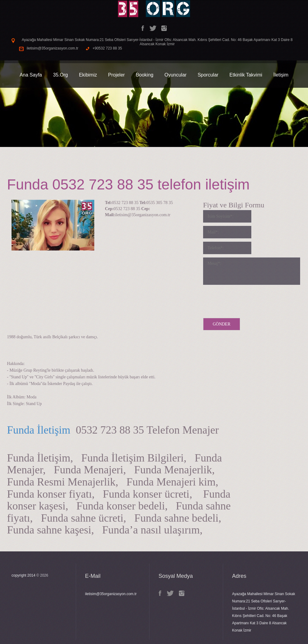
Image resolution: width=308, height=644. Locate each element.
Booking (145, 75)
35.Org (60, 75)
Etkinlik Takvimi (246, 75)
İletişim (281, 75)
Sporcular (208, 75)
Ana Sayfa (31, 75)
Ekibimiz (88, 75)
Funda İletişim (39, 430)
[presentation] (249, 300)
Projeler (116, 75)
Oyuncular (175, 75)
